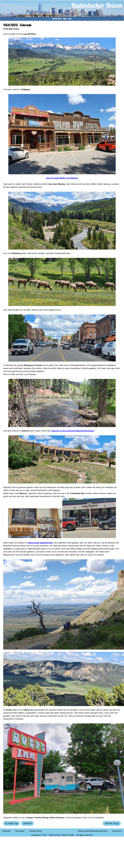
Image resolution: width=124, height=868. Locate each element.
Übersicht (27, 823)
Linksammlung (35, 831)
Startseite (6, 831)
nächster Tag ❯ (112, 823)
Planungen (20, 831)
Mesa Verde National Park (41, 543)
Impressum (117, 831)
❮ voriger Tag (11, 823)
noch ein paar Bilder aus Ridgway (62, 178)
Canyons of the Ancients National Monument (73, 431)
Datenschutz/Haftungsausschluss (93, 831)
